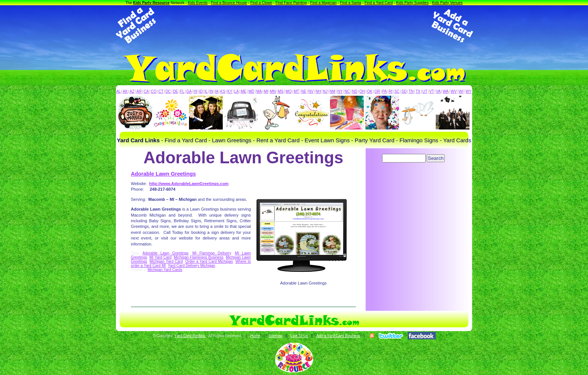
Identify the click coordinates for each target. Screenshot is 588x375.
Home (255, 336)
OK (370, 91)
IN (211, 91)
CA (146, 91)
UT (425, 91)
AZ (132, 91)
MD (252, 91)
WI (461, 91)
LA (237, 91)
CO (154, 91)
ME (244, 91)
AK (125, 91)
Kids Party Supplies (412, 3)
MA (259, 91)
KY (230, 91)
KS (223, 91)
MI (266, 91)
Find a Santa (350, 3)
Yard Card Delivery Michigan (191, 266)
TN (411, 91)
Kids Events (198, 3)
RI (390, 91)
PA (385, 91)
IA (217, 91)
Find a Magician (323, 3)
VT (432, 91)
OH (362, 91)
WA (446, 91)
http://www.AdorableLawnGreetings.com (189, 184)
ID (201, 91)
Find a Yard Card (379, 3)
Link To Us (299, 336)
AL (118, 91)
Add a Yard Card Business (338, 336)
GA (189, 91)
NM (333, 91)
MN (273, 91)
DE (175, 91)
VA (439, 91)
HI (195, 91)
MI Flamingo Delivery (212, 253)
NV (311, 91)
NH (318, 91)
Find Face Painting (291, 3)
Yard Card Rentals (190, 336)
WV (454, 91)
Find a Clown (261, 3)
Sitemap (275, 336)
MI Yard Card (160, 257)
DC (168, 91)
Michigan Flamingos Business (199, 257)
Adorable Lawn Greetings (163, 174)
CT (161, 91)
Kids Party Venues (447, 3)
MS (281, 91)
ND (355, 91)
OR (377, 91)
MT (296, 91)
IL (206, 91)
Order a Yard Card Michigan (209, 261)
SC (397, 91)
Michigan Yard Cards (165, 270)
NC (347, 91)
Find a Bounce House (229, 3)
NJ (325, 91)
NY (340, 91)
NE (304, 91)
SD (404, 91)
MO (289, 91)
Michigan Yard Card (166, 261)
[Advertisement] (294, 26)
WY (468, 91)
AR (139, 91)
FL (182, 91)
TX (418, 91)
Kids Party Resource (151, 3)
